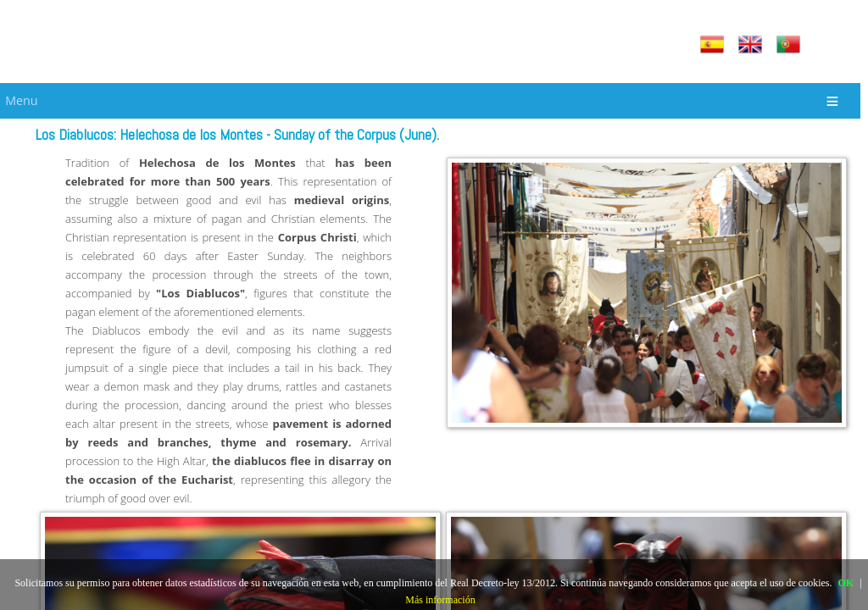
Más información (440, 600)
